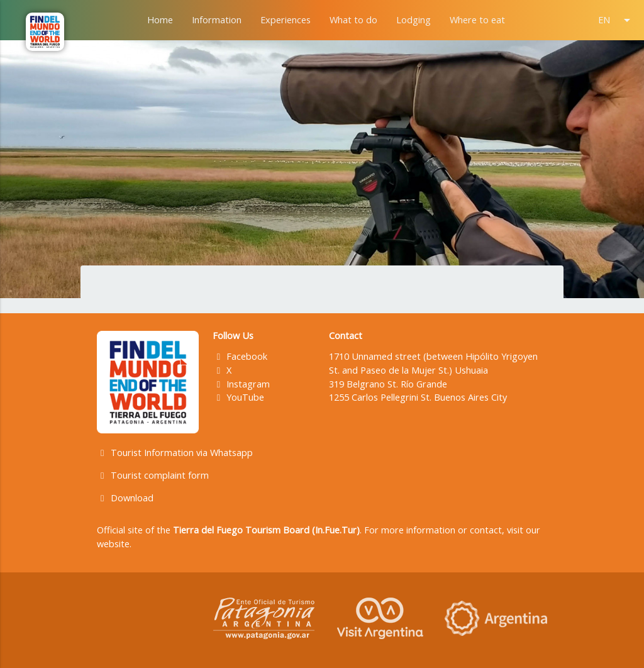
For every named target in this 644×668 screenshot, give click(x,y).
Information (217, 20)
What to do (353, 20)
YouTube (238, 397)
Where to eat (477, 20)
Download (125, 498)
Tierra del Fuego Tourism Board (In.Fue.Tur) (266, 530)
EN (616, 20)
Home (160, 20)
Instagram (241, 384)
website (113, 544)
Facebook (240, 356)
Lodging (414, 20)
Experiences (286, 20)
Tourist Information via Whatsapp (175, 453)
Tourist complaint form (153, 475)
